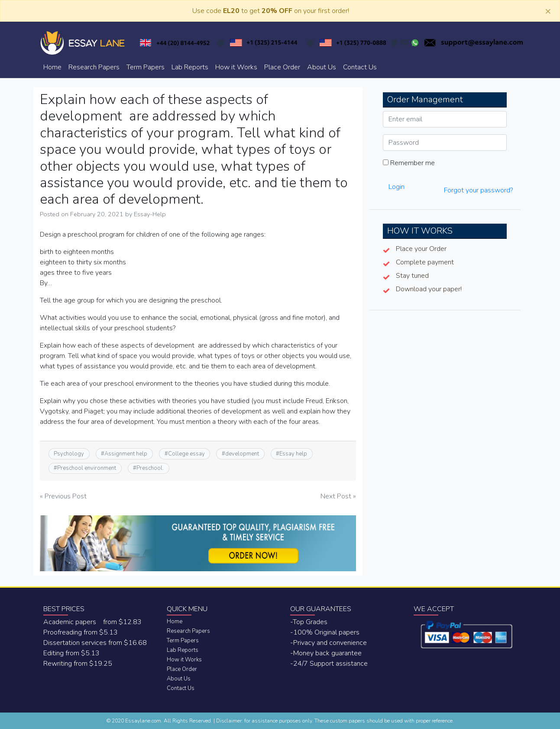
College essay (186, 454)
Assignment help (126, 454)
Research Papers (94, 67)
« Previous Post (63, 496)
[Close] (548, 11)
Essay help (293, 454)
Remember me (409, 163)
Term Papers (146, 67)
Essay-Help (150, 214)
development (242, 454)
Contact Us (360, 67)
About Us (322, 67)
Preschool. (150, 468)
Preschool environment (87, 468)
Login (397, 187)
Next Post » (338, 496)
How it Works (236, 67)
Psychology (69, 454)
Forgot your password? (478, 190)
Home (52, 67)
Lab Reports (190, 67)
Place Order (282, 67)
